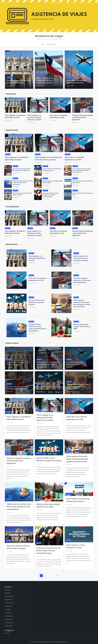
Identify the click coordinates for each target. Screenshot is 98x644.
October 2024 (9, 626)
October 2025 (9, 600)
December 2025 (9, 596)
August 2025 (8, 606)
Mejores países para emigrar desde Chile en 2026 (82, 327)
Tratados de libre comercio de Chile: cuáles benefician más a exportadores (23, 183)
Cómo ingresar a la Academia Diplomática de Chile (37, 258)
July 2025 (8, 609)
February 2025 (9, 616)
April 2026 (8, 593)
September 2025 (9, 603)
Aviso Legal (52, 44)
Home (43, 44)
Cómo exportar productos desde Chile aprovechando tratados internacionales (81, 170)
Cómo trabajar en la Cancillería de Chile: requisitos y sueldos (45, 80)
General (10, 77)
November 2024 (9, 623)
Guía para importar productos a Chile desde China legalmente (83, 117)
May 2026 (8, 590)
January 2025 (9, 619)
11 (53, 575)
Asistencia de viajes (49, 36)
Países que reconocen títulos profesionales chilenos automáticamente (51, 195)
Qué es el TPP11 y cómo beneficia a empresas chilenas (36, 302)
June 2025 (8, 613)
